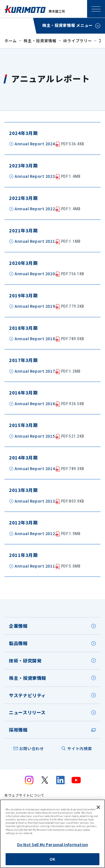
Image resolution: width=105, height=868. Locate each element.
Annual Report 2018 (49, 339)
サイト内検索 (80, 748)
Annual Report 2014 (49, 469)
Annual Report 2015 (49, 436)
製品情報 (18, 643)
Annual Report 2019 (49, 306)
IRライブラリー (78, 41)
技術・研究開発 (25, 661)
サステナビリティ (27, 695)
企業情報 (18, 626)
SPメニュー (96, 9)
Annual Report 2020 (49, 274)
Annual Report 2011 (48, 566)
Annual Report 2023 (48, 177)
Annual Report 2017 (48, 371)
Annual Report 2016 (49, 404)
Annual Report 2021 (48, 242)
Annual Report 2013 (49, 501)
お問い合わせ (32, 748)
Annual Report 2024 (49, 144)
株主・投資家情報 (40, 41)
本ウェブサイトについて (25, 795)
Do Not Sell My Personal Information (53, 844)
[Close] (98, 807)
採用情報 (18, 730)
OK (52, 859)
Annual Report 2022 (48, 209)
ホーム (11, 41)
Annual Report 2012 (48, 534)
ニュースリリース (27, 712)
